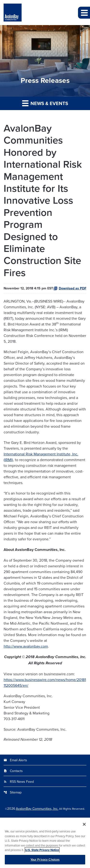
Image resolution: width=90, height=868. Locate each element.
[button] (84, 13)
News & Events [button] (45, 103)
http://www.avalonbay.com (26, 646)
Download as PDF (70, 288)
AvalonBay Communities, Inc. (37, 809)
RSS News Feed (19, 782)
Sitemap (13, 792)
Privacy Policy (45, 819)
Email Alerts (15, 760)
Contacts (13, 771)
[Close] (84, 826)
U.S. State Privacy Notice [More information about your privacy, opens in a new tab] (42, 852)
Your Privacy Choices (45, 862)
